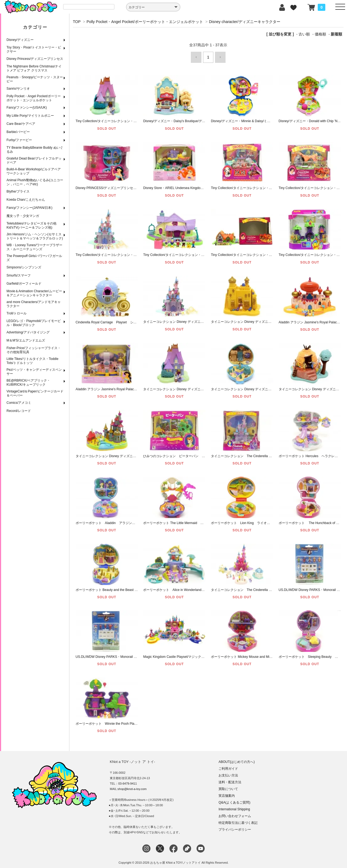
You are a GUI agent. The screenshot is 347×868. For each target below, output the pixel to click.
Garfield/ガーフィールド (24, 284)
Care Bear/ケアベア (21, 124)
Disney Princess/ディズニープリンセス (35, 59)
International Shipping (234, 807)
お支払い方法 (228, 773)
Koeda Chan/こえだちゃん (26, 200)
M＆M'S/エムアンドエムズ (26, 340)
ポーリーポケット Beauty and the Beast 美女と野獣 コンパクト (123, 587)
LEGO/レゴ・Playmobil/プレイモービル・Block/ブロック (34, 323)
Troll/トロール (17, 313)
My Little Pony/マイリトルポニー (30, 116)
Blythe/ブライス (18, 191)
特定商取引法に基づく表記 (238, 820)
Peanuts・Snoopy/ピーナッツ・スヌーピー (35, 79)
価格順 (320, 34)
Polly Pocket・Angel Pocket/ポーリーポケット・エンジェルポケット (34, 98)
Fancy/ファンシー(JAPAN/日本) (29, 208)
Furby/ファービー (19, 140)
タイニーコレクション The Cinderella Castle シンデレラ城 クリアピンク (268, 587)
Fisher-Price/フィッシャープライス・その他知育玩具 (34, 350)
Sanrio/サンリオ (18, 89)
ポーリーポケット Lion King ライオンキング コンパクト (255, 521)
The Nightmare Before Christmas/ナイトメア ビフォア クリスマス (34, 68)
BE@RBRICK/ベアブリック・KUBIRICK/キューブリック (28, 383)
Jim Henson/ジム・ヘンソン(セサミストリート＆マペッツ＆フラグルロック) (35, 236)
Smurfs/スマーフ (19, 275)
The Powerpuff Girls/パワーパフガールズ (34, 258)
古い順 (304, 34)
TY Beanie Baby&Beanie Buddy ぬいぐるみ (35, 150)
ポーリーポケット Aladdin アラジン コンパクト (114, 521)
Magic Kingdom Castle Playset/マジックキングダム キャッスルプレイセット (199, 654)
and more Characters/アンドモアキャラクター (34, 304)
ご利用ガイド (228, 766)
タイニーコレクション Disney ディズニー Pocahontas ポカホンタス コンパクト (273, 387)
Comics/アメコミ (19, 403)
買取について (228, 786)
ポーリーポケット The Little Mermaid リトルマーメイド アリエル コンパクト (203, 521)
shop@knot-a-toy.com (132, 786)
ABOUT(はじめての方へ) (237, 759)
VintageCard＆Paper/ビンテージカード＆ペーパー (35, 393)
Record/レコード (19, 411)
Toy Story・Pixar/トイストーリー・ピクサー (34, 49)
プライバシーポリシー (235, 827)
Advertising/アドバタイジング (28, 332)
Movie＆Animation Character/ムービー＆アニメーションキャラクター (34, 293)
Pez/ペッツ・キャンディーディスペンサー (34, 372)
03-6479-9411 (128, 781)
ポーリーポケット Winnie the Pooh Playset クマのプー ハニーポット (128, 721)
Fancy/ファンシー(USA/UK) (27, 108)
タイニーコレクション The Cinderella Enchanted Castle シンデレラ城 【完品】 (273, 454)
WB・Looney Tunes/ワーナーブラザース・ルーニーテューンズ (34, 247)
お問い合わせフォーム (235, 814)
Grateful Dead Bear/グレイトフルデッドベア (34, 160)
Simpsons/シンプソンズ (24, 267)
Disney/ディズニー (20, 40)
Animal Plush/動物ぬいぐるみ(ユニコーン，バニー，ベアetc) (35, 182)
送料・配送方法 (230, 780)
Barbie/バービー (18, 132)
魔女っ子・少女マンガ (23, 216)
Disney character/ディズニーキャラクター (245, 22)
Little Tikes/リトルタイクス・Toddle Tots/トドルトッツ (32, 361)
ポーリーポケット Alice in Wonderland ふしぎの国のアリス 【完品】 (197, 587)
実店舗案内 (227, 793)
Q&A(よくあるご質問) (234, 800)
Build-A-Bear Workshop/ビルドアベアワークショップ (34, 171)
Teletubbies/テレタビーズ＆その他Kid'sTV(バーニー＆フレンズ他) (31, 225)
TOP (77, 22)
